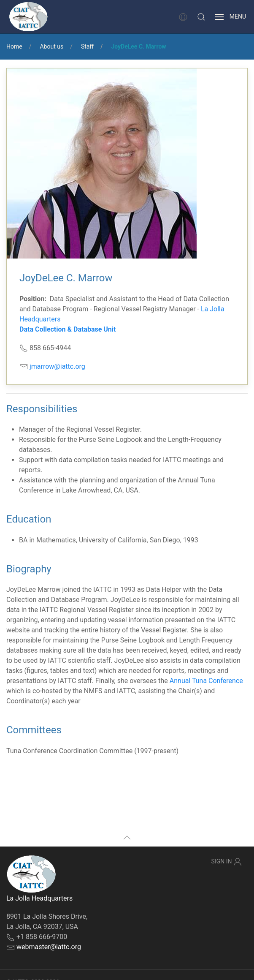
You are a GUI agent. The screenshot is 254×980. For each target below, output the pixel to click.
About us (51, 46)
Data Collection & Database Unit (68, 329)
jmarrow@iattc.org (57, 366)
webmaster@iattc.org (49, 947)
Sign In (227, 862)
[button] (201, 17)
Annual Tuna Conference (206, 681)
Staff (87, 46)
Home (14, 46)
